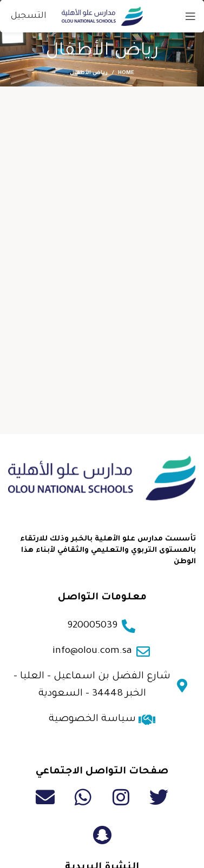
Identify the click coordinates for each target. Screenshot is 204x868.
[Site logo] (102, 16)
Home (126, 73)
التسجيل (29, 16)
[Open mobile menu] (190, 16)
